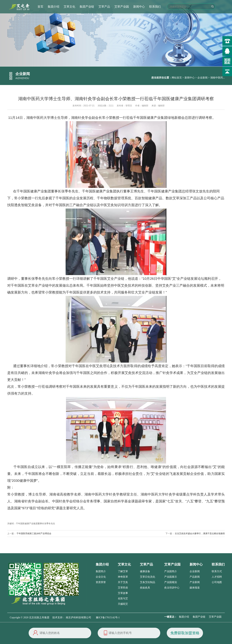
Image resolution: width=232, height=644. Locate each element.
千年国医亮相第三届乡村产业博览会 (34, 534)
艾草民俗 (123, 588)
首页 (40, 7)
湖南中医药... (218, 78)
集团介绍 (53, 7)
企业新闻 (202, 78)
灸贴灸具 (145, 588)
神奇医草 (123, 577)
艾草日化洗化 (148, 577)
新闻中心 (139, 7)
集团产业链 (87, 7)
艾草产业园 (122, 7)
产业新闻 (195, 582)
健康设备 (145, 571)
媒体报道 (195, 588)
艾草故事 (123, 593)
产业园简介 (171, 571)
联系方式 (217, 571)
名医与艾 (123, 599)
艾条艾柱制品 (148, 582)
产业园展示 (171, 577)
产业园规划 (171, 582)
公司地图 (217, 582)
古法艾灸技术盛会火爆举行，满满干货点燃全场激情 (200, 534)
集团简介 (101, 571)
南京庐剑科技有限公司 (78, 618)
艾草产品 (104, 7)
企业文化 (101, 577)
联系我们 (155, 7)
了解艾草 (123, 571)
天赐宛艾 (123, 604)
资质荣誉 (101, 582)
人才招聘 (217, 577)
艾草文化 (69, 7)
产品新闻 (195, 577)
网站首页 (177, 78)
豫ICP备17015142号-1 (108, 618)
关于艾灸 (123, 582)
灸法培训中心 (172, 588)
